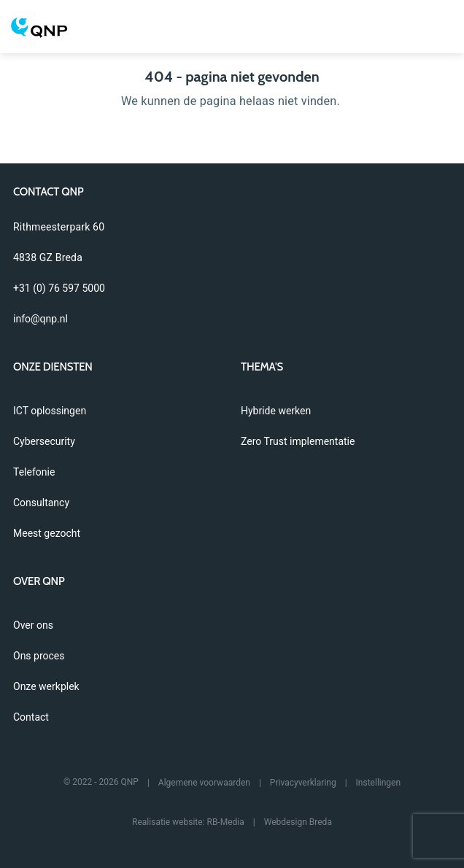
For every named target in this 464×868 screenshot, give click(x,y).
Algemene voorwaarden (204, 783)
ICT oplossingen (50, 411)
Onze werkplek (46, 686)
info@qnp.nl (40, 319)
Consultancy (41, 503)
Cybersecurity (44, 441)
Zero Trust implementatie (298, 441)
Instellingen (378, 783)
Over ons (33, 625)
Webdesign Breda (298, 822)
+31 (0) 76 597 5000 (59, 288)
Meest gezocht (47, 533)
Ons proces (39, 656)
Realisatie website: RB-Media (188, 822)
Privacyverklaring (303, 783)
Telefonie (34, 472)
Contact (31, 717)
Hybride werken (276, 411)
